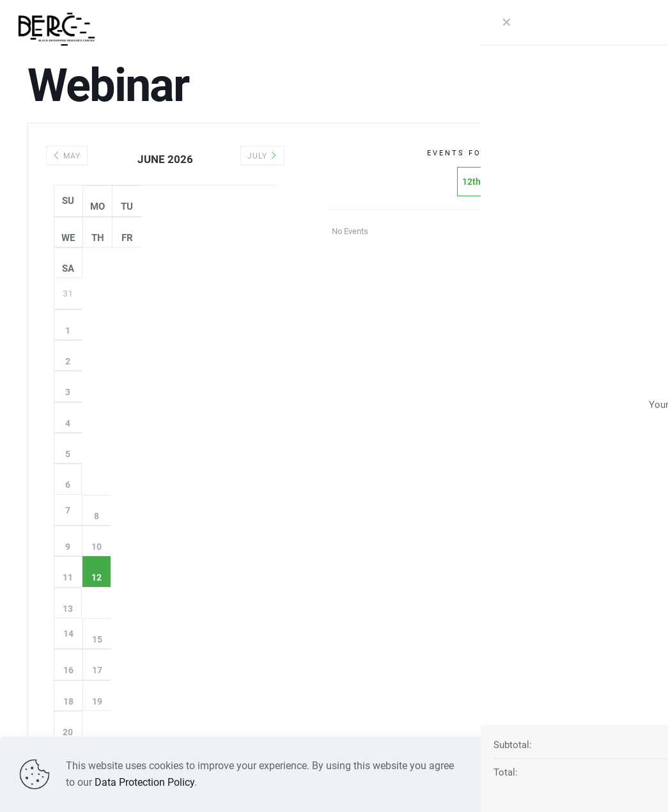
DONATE (613, 28)
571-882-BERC (474, 647)
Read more (526, 774)
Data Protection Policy (144, 782)
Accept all (604, 774)
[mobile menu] (488, 29)
